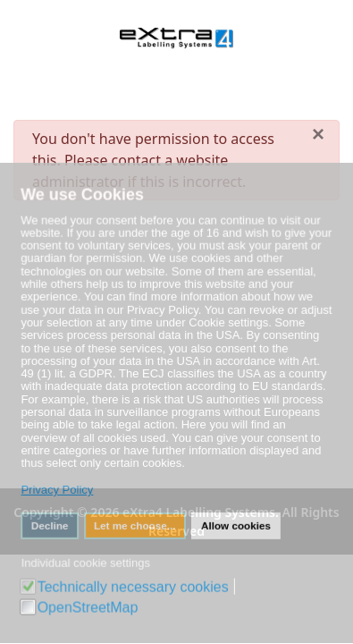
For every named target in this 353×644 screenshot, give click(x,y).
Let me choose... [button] (135, 525)
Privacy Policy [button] (58, 490)
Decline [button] (51, 525)
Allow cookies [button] (235, 525)
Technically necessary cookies (134, 585)
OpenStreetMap (89, 605)
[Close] (318, 134)
